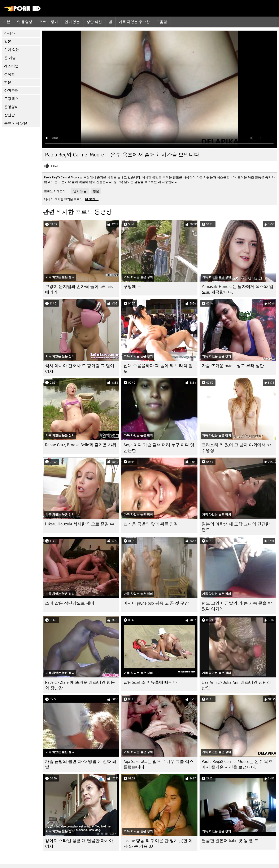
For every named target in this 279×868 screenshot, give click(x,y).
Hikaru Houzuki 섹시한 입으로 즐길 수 (80, 524)
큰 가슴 (10, 58)
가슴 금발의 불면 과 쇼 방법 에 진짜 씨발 (81, 764)
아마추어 (11, 91)
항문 (8, 82)
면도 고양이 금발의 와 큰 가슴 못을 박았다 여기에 (237, 606)
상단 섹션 (94, 22)
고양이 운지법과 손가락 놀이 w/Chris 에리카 (79, 289)
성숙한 (10, 74)
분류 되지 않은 (16, 123)
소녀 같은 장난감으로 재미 (70, 603)
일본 (8, 42)
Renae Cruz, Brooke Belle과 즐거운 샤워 (81, 445)
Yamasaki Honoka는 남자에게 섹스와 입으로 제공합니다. (237, 289)
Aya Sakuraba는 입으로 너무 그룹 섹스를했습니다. (158, 764)
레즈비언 (11, 66)
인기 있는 (72, 22)
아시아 (10, 33)
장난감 (10, 115)
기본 (7, 22)
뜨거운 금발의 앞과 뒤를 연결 (151, 524)
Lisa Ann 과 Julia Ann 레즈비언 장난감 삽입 (236, 685)
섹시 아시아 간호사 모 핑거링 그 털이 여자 (80, 369)
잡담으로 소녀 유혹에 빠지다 (150, 682)
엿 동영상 (25, 22)
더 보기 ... (92, 199)
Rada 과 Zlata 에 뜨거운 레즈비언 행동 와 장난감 (80, 685)
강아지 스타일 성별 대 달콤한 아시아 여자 (79, 843)
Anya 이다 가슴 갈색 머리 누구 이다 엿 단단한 (159, 448)
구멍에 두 (132, 287)
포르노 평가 (49, 22)
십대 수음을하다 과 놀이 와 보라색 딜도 (158, 369)
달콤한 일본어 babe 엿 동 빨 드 (230, 841)
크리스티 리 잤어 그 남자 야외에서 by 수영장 (236, 448)
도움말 (162, 22)
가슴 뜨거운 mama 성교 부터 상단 (233, 366)
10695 (55, 166)
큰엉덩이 (11, 107)
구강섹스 (11, 99)
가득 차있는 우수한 (134, 22)
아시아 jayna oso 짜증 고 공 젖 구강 (156, 603)
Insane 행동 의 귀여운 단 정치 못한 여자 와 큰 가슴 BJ (158, 843)
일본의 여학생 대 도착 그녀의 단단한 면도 (236, 527)
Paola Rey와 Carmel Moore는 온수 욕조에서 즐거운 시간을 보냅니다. (237, 764)
